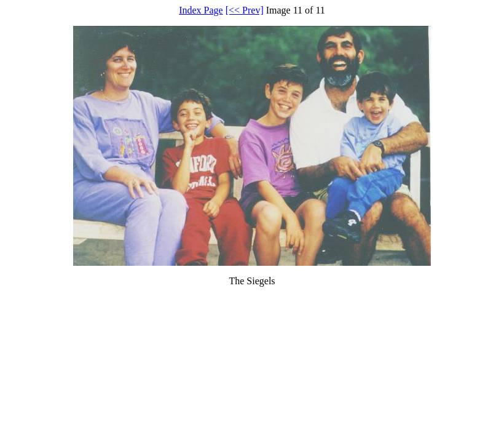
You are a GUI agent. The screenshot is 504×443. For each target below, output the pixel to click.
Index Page (201, 10)
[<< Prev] (245, 10)
